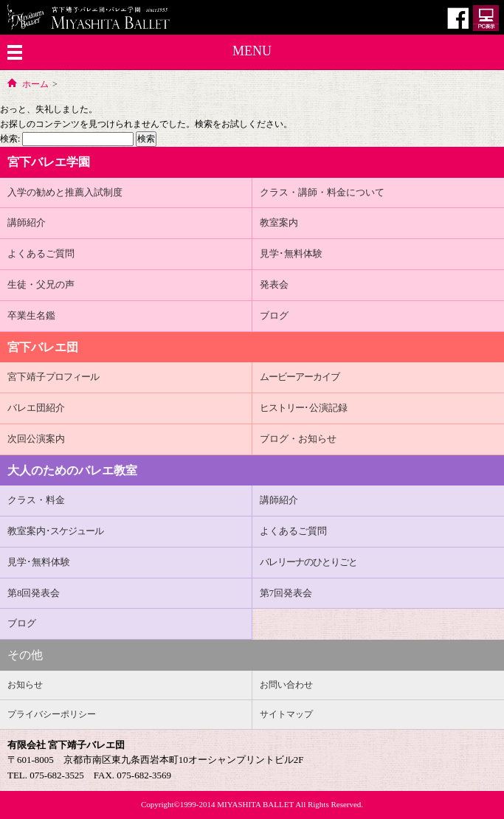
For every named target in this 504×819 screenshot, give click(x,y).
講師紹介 (27, 222)
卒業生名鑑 (31, 315)
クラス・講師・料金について (322, 192)
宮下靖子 (53, 377)
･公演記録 (304, 408)
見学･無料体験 (291, 253)
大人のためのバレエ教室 (72, 470)
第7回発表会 (286, 593)
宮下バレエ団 (43, 347)
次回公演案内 (36, 439)
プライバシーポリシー (52, 714)
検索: (10, 139)
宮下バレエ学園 (49, 162)
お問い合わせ (286, 685)
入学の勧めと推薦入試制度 (65, 192)
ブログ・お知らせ (298, 439)
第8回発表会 (34, 593)
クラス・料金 (36, 500)
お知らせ (25, 685)
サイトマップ (286, 714)
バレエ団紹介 (36, 408)
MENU (252, 51)
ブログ (274, 315)
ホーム (35, 84)
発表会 (274, 284)
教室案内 (279, 222)
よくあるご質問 (41, 253)
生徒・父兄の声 (41, 284)
